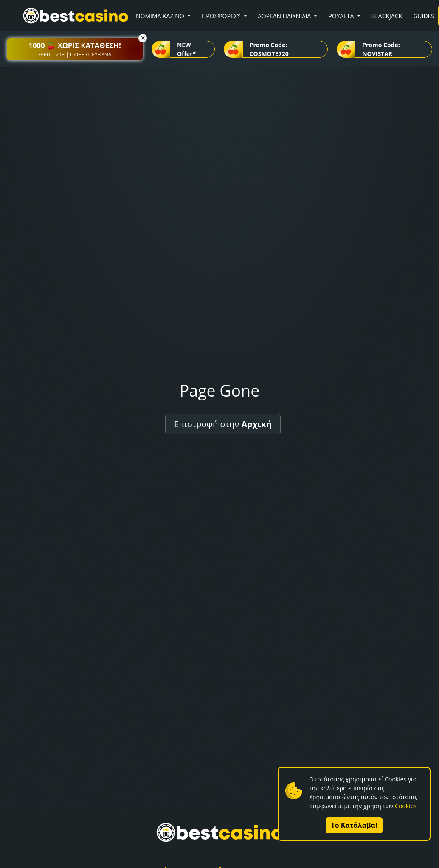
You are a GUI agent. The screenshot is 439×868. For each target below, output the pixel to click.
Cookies (406, 806)
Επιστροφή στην (223, 424)
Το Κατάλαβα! (354, 825)
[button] (75, 49)
